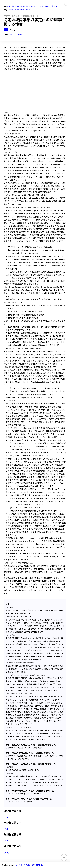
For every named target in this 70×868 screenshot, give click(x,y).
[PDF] (6, 817)
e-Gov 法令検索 (14, 34)
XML (21, 34)
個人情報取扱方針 (39, 865)
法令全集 (19, 865)
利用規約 (27, 865)
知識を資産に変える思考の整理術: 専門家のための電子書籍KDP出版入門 (32, 6)
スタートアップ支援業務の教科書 (19, 9)
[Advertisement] (35, 91)
